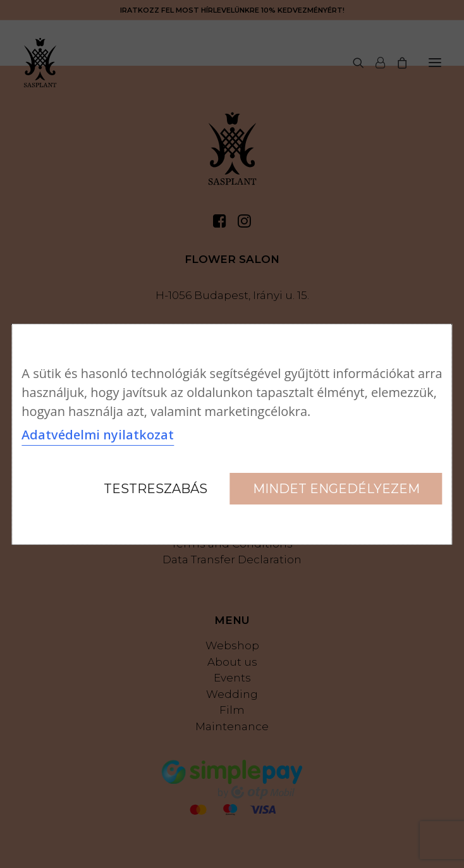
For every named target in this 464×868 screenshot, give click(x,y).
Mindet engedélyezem (336, 489)
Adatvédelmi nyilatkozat (98, 435)
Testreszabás (156, 489)
